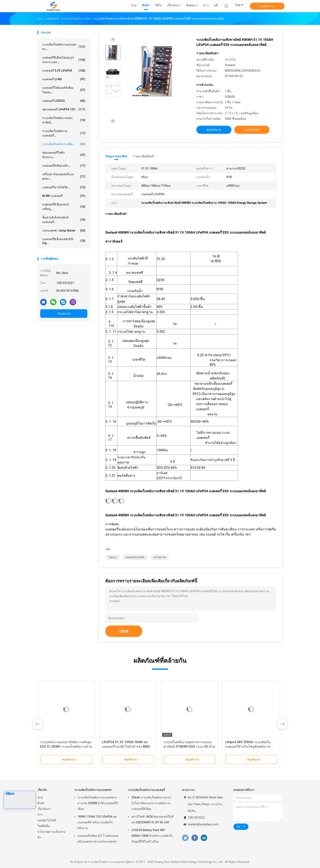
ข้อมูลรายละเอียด (116, 156)
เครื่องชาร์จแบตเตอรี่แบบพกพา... (64, 176)
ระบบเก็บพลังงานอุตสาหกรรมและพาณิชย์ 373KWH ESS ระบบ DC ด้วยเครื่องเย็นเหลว (189, 747)
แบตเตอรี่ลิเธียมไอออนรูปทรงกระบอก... (64, 60)
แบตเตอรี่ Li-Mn (64, 79)
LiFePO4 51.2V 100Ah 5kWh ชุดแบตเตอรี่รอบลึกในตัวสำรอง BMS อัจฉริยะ (126, 747)
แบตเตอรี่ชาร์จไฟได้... (64, 187)
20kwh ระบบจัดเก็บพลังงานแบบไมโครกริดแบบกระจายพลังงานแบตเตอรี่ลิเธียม (151, 803)
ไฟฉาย (113, 557)
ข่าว (40, 815)
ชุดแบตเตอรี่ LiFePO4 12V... (64, 109)
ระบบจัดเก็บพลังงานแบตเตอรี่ (147, 790)
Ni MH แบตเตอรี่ (64, 196)
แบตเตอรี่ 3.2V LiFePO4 (64, 71)
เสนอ (124, 631)
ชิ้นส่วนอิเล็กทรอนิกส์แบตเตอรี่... (64, 220)
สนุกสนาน (267, 6)
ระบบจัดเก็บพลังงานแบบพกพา (93, 790)
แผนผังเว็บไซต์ (47, 820)
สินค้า (41, 803)
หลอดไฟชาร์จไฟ (135, 557)
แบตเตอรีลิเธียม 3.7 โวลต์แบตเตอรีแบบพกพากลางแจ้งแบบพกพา (98, 839)
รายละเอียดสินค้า (144, 156)
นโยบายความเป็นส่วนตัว (51, 835)
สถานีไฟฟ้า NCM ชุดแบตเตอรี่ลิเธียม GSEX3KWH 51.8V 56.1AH (153, 819)
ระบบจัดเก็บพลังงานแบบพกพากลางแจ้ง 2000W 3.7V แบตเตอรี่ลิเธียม (98, 803)
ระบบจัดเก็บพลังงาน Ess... (64, 144)
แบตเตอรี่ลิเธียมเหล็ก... (64, 166)
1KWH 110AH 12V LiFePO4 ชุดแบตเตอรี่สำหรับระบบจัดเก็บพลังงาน (97, 822)
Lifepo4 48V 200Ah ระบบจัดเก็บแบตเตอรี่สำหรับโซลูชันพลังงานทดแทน (248, 747)
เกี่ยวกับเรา (44, 809)
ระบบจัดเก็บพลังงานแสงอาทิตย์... (64, 120)
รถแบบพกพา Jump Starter (64, 231)
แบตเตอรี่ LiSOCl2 (64, 101)
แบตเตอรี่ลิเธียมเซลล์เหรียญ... (64, 207)
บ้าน (40, 797)
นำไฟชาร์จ (160, 557)
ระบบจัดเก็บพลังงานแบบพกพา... (64, 47)
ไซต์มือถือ (44, 826)
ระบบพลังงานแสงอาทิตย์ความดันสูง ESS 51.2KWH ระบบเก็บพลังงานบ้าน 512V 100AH (66, 747)
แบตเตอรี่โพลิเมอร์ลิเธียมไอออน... (64, 90)
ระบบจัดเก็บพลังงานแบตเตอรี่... (64, 133)
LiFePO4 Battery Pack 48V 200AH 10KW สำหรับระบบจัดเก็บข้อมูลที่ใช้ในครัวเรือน (152, 836)
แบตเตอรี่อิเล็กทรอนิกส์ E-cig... (64, 241)
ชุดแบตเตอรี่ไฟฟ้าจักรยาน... (64, 155)
